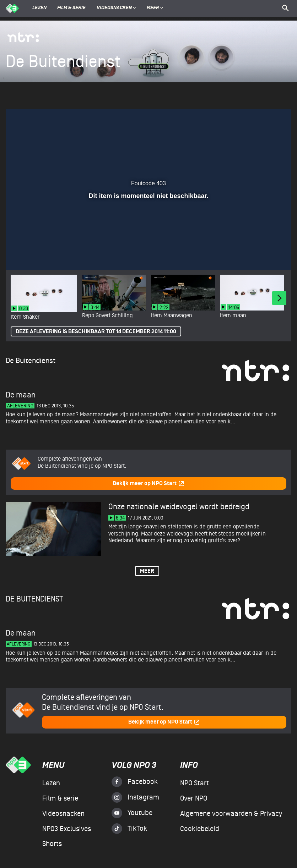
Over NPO (194, 798)
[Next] (279, 298)
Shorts (52, 844)
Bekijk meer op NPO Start (148, 484)
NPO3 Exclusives (67, 829)
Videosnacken (114, 8)
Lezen (39, 8)
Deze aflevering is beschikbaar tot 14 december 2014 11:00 (96, 332)
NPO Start (195, 783)
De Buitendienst (31, 361)
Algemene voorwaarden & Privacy (231, 814)
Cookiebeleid (200, 829)
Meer (155, 8)
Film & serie (71, 8)
